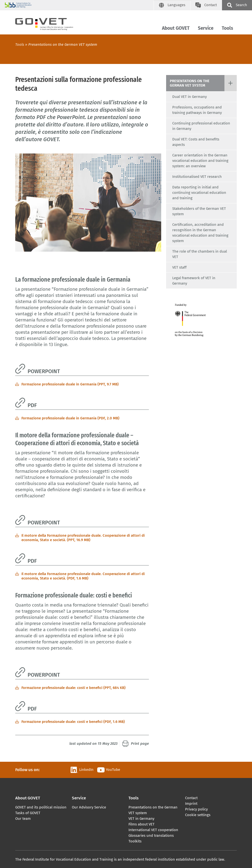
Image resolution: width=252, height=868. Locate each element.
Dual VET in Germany (189, 97)
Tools (227, 28)
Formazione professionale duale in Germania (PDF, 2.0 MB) (70, 418)
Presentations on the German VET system (63, 45)
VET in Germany (141, 819)
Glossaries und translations (151, 836)
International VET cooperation (153, 830)
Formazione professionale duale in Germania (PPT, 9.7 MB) (70, 384)
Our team (23, 819)
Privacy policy (196, 809)
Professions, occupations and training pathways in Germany (197, 110)
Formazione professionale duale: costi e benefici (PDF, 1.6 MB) (73, 722)
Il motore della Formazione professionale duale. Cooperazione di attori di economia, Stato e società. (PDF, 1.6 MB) (83, 576)
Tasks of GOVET (28, 813)
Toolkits (135, 841)
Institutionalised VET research (197, 177)
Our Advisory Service (89, 807)
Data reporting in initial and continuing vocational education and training (199, 193)
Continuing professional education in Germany (201, 126)
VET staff (179, 267)
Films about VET (142, 824)
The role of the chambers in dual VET (200, 254)
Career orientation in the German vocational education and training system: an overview (200, 161)
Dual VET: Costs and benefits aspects (196, 142)
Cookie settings (198, 815)
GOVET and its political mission (41, 807)
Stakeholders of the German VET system (199, 211)
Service (206, 28)
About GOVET (176, 28)
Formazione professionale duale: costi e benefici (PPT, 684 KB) (73, 688)
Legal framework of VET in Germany (194, 281)
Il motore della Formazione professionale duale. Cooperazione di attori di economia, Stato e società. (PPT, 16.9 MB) (83, 538)
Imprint (191, 804)
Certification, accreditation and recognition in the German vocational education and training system (200, 233)
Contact (191, 798)
